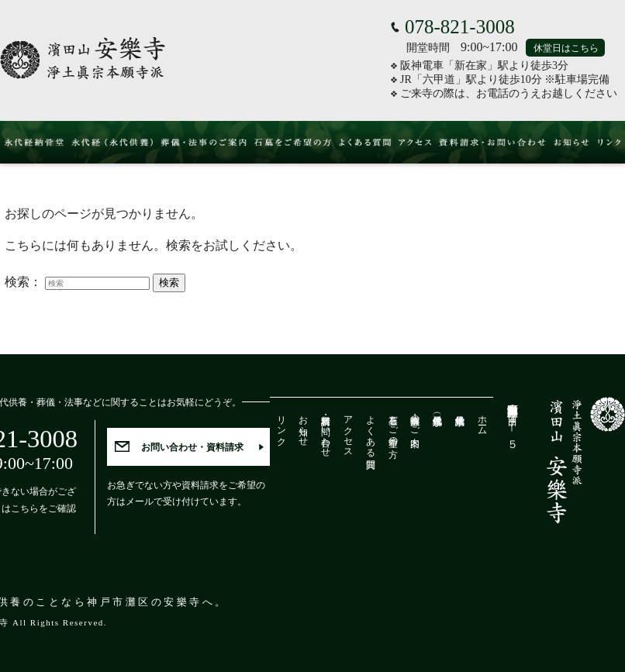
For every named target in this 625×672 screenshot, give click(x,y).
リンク (281, 426)
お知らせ (303, 426)
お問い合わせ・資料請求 (192, 447)
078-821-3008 (460, 27)
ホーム (482, 420)
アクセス (348, 431)
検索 (169, 283)
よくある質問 (371, 431)
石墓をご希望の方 (393, 426)
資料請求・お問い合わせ (326, 431)
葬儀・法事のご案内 (415, 420)
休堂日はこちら (566, 48)
